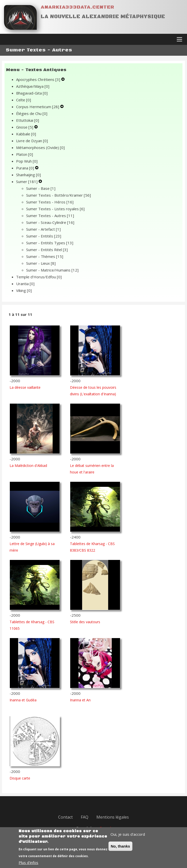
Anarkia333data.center (78, 7)
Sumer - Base (41, 188)
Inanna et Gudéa (23, 700)
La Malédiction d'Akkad (28, 466)
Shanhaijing (28, 175)
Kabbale (26, 134)
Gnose (25, 127)
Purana (26, 168)
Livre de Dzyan (32, 141)
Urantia (25, 284)
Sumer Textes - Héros (50, 202)
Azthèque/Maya (33, 86)
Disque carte (20, 778)
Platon (25, 154)
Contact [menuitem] (65, 817)
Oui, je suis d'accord (128, 839)
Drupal (105, 828)
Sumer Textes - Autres (50, 216)
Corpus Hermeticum (38, 107)
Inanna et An (80, 700)
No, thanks (120, 850)
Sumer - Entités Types (50, 243)
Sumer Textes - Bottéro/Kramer (59, 195)
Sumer (27, 182)
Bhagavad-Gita (32, 93)
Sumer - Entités (44, 236)
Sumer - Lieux (41, 263)
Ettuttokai (28, 120)
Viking (24, 290)
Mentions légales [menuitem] (113, 817)
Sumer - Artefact (43, 229)
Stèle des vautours (85, 622)
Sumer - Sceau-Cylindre (50, 222)
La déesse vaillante (25, 387)
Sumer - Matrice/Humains (52, 270)
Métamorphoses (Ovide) (40, 147)
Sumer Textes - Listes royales (55, 209)
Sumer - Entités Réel (47, 250)
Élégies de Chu (32, 113)
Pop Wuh (27, 161)
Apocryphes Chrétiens (39, 79)
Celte (24, 100)
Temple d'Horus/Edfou (39, 277)
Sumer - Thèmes (45, 256)
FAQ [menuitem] (85, 817)
